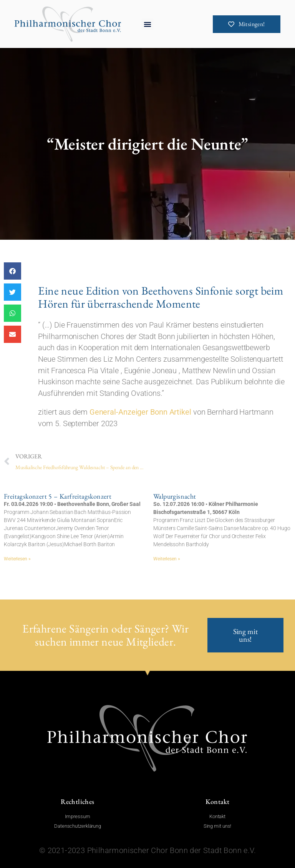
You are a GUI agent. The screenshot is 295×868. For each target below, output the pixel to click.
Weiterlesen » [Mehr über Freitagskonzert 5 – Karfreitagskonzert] (17, 559)
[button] (147, 24)
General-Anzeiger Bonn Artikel (140, 424)
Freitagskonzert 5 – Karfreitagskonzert (58, 496)
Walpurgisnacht (175, 496)
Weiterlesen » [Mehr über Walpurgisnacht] (167, 559)
